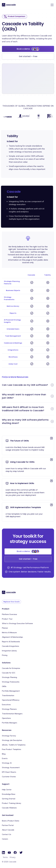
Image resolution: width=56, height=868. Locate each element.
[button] (52, 5)
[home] (9, 5)
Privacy (13, 857)
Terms (5, 857)
